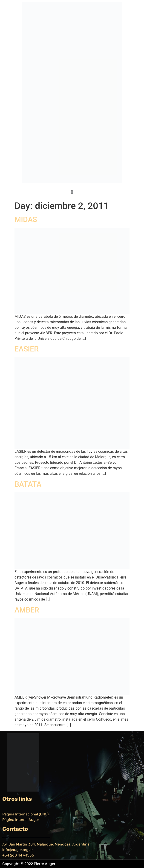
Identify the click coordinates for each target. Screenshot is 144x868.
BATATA (28, 484)
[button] (72, 192)
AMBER (27, 610)
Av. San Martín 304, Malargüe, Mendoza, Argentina (46, 844)
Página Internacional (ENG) (25, 814)
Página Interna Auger (21, 820)
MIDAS (26, 219)
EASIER (27, 349)
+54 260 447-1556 (18, 855)
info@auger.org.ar (18, 850)
